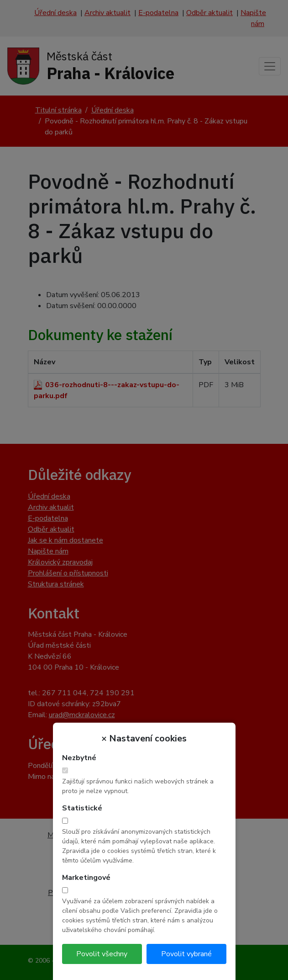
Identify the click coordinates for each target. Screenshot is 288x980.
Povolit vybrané (186, 954)
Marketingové (86, 878)
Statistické (82, 808)
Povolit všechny (102, 954)
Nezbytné (79, 758)
